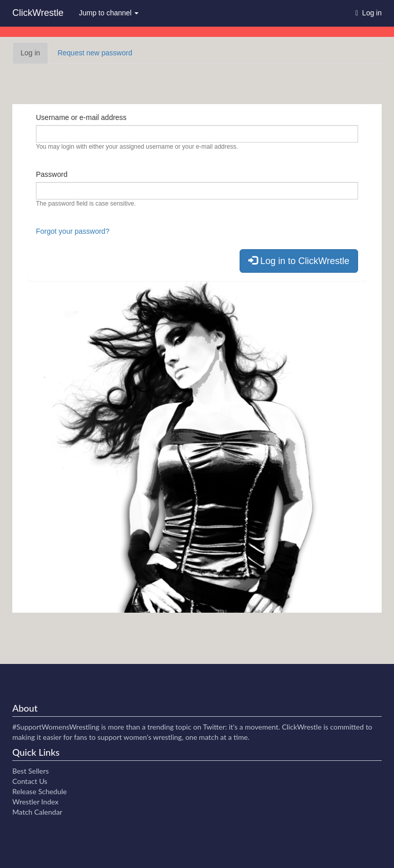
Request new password (95, 53)
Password (52, 174)
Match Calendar (37, 812)
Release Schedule (40, 791)
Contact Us (30, 781)
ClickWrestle (38, 13)
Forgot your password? (73, 231)
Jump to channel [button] (109, 13)
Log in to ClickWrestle (299, 261)
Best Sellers (31, 771)
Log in (34, 56)
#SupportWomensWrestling (56, 727)
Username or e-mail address (81, 117)
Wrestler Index (35, 802)
